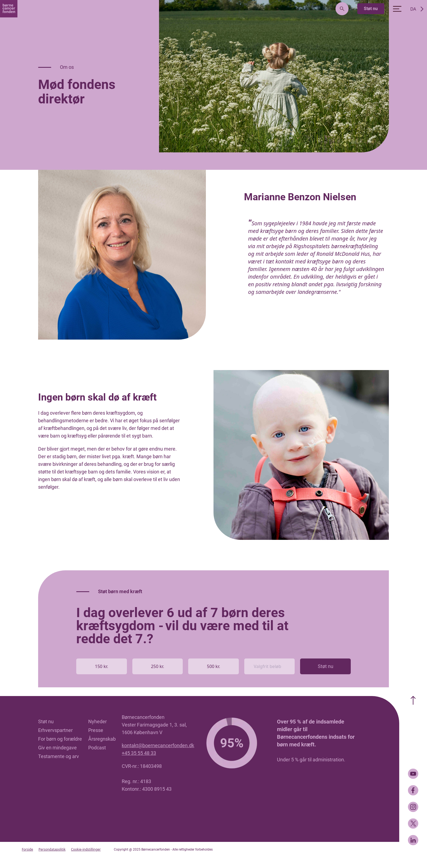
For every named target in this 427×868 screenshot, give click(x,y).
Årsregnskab (102, 739)
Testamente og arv (59, 756)
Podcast (97, 748)
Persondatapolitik (52, 849)
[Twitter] (413, 824)
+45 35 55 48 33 (139, 753)
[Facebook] (413, 790)
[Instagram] (413, 807)
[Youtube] (413, 774)
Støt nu (371, 9)
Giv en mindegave (57, 748)
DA (413, 9)
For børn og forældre (60, 739)
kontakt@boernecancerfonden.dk (158, 745)
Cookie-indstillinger (86, 849)
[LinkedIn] (413, 840)
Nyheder (97, 721)
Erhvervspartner (55, 730)
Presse (96, 730)
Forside (27, 849)
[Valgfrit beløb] (270, 666)
